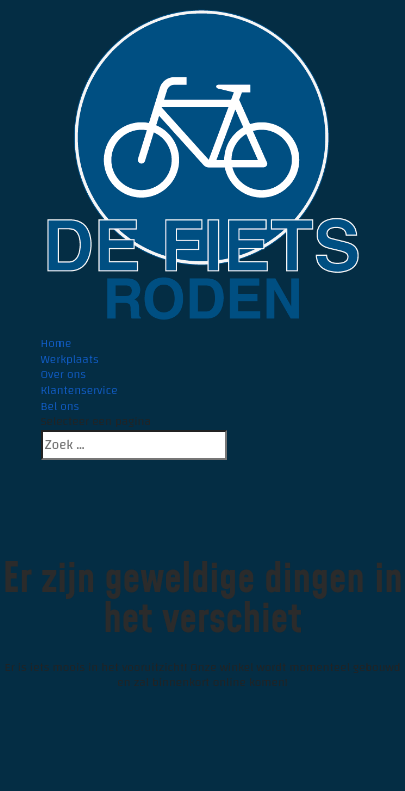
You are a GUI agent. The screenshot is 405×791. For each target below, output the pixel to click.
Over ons (63, 374)
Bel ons (60, 406)
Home (56, 343)
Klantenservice (79, 390)
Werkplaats (70, 359)
